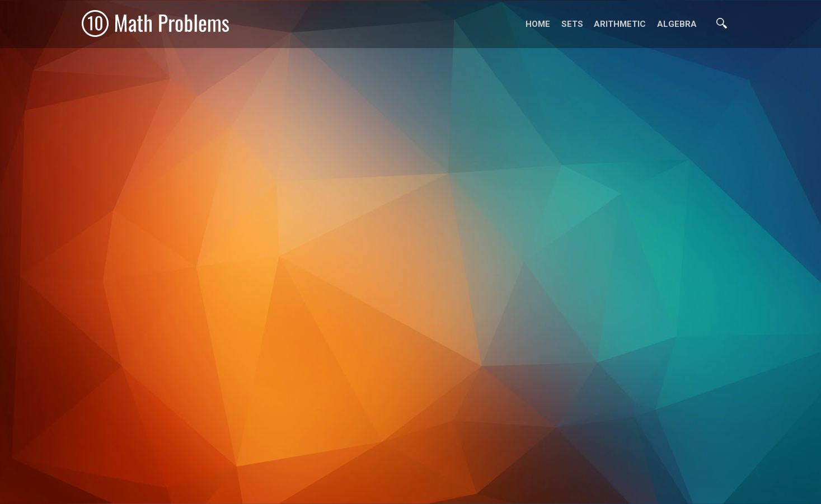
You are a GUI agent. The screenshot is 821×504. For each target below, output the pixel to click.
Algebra (677, 24)
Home (538, 24)
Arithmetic (620, 24)
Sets (572, 24)
